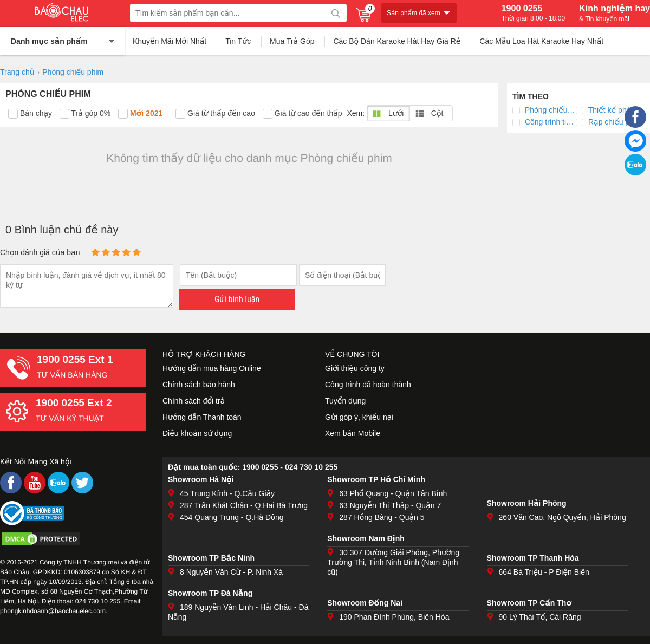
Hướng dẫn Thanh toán (202, 417)
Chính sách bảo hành (199, 385)
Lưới (388, 113)
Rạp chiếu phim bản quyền (613, 122)
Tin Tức (238, 41)
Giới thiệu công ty (355, 368)
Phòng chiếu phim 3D (549, 110)
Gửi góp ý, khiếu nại (359, 417)
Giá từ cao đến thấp (303, 114)
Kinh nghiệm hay (615, 13)
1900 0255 (533, 13)
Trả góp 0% (85, 114)
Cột (429, 113)
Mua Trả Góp (292, 41)
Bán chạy (30, 114)
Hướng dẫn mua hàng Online (212, 368)
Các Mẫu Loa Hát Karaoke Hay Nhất (541, 41)
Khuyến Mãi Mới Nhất (170, 41)
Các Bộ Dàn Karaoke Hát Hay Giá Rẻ (397, 41)
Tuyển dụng (345, 401)
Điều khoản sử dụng (197, 433)
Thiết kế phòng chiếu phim (613, 110)
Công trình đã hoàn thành (368, 385)
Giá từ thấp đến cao (215, 114)
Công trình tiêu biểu (549, 122)
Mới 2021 (140, 114)
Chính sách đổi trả (194, 401)
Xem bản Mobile (353, 433)
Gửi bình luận (237, 299)
